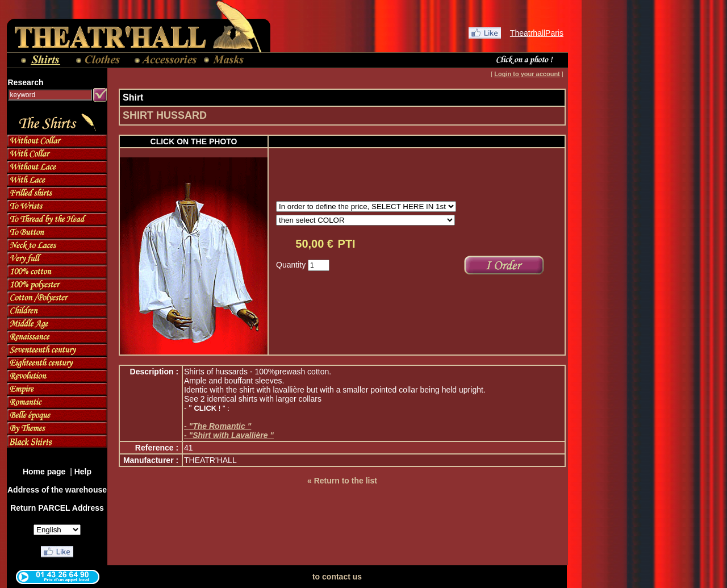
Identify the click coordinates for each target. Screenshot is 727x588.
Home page (45, 472)
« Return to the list (342, 481)
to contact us (337, 577)
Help (83, 472)
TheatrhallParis (537, 33)
